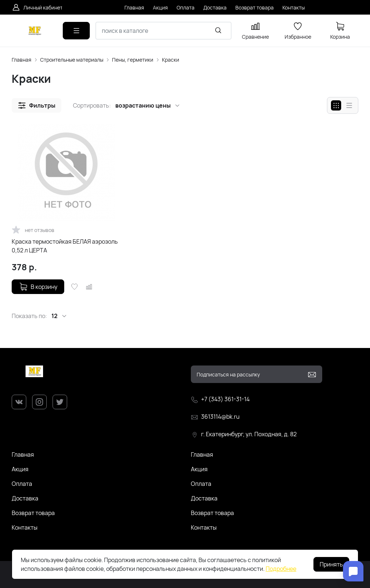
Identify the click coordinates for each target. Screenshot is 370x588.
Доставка (25, 498)
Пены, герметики (133, 60)
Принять (331, 564)
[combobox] (163, 31)
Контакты (25, 527)
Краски (171, 60)
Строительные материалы (72, 60)
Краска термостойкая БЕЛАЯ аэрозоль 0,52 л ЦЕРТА (65, 246)
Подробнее (281, 569)
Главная (22, 60)
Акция (20, 469)
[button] (36, 105)
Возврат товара (33, 513)
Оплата (22, 484)
